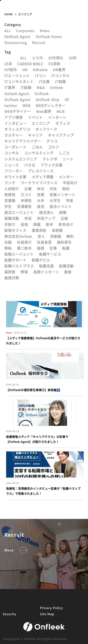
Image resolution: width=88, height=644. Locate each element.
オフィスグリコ (17, 129)
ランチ (10, 183)
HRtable (40, 70)
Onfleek (42, 94)
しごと (64, 153)
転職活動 (66, 266)
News (45, 31)
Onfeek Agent (17, 94)
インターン (57, 117)
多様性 (26, 201)
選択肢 (10, 272)
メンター (66, 177)
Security (9, 614)
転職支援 (46, 266)
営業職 (10, 201)
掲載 (37, 224)
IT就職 (60, 82)
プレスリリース (41, 171)
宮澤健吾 (24, 206)
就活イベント (61, 206)
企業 (28, 189)
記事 (53, 248)
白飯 (8, 242)
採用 (24, 224)
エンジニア (41, 123)
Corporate (25, 31)
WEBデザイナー (18, 111)
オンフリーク (46, 129)
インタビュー (15, 123)
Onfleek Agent (17, 37)
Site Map (47, 614)
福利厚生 (64, 242)
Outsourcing (16, 42)
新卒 (50, 224)
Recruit (39, 42)
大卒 (41, 201)
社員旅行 (24, 242)
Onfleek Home (49, 37)
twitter (11, 105)
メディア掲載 (43, 177)
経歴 (41, 248)
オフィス (63, 123)
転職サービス (50, 254)
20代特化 (56, 58)
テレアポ (50, 159)
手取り (10, 224)
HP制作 (11, 70)
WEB (26, 105)
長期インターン (46, 272)
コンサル (12, 153)
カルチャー (14, 135)
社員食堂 (44, 242)
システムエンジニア (21, 159)
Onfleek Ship (48, 100)
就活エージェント (19, 212)
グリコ (52, 141)
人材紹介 (12, 189)
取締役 (10, 195)
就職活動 (12, 218)
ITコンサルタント (19, 82)
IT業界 (10, 87)
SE (67, 100)
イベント (35, 117)
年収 (28, 218)
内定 (53, 189)
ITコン (41, 76)
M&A (41, 87)
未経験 (57, 230)
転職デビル (41, 260)
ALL (8, 31)
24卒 (73, 58)
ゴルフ (54, 147)
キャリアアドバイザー (23, 141)
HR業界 (59, 70)
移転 (8, 248)
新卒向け (66, 224)
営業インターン (62, 195)
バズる (30, 165)
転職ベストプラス (19, 266)
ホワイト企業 (15, 177)
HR (25, 70)
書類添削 (39, 230)
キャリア (35, 135)
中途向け (70, 183)
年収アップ (46, 218)
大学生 (55, 201)
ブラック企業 (52, 165)
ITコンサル (60, 76)
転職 (66, 248)
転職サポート (15, 260)
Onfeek (57, 87)
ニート (68, 159)
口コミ (26, 195)
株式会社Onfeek (18, 236)
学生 (8, 206)
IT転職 (26, 87)
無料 (70, 236)
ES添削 (55, 64)
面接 (68, 272)
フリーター (14, 171)
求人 (41, 236)
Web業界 (44, 111)
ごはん (37, 147)
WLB (61, 111)
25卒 (8, 64)
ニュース (12, 165)
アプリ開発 (14, 117)
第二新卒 (24, 248)
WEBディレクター (51, 105)
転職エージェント (19, 254)
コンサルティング (39, 153)
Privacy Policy (51, 608)
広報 (64, 218)
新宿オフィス (15, 230)
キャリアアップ (61, 135)
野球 (24, 272)
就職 (63, 212)
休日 (41, 189)
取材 (66, 189)
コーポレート (15, 147)
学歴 (70, 201)
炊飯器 (56, 236)
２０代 (37, 58)
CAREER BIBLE (30, 64)
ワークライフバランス (39, 183)
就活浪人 (46, 212)
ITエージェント (17, 76)
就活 (41, 206)
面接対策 (12, 278)
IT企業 (44, 82)
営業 (41, 195)
